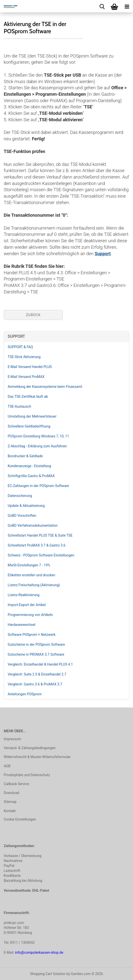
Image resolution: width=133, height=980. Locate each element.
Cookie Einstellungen (20, 819)
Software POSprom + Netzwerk (32, 635)
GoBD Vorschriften (22, 516)
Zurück (33, 315)
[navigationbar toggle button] (127, 6)
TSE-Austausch (19, 406)
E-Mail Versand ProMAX (26, 377)
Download (11, 793)
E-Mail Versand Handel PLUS (30, 367)
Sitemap (10, 802)
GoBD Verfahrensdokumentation (33, 525)
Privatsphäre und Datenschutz (27, 775)
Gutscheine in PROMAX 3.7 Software (36, 654)
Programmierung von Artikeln (30, 615)
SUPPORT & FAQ (20, 347)
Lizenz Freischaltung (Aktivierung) (34, 585)
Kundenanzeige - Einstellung (29, 466)
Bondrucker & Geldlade (25, 456)
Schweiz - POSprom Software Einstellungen (41, 555)
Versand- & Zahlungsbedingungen (30, 748)
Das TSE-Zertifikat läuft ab (28, 397)
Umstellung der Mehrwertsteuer (32, 416)
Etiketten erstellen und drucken (32, 575)
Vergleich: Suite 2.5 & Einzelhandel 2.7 (37, 674)
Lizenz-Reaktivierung (24, 595)
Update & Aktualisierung (26, 506)
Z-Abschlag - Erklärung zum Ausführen (37, 446)
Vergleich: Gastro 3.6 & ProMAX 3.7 (35, 684)
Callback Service (16, 784)
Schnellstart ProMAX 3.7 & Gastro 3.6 (37, 545)
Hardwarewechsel (21, 625)
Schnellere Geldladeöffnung (29, 426)
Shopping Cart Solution (48, 974)
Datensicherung (20, 496)
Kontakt (10, 811)
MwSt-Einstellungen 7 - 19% (29, 565)
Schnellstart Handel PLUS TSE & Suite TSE (40, 535)
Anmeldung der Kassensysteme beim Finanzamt (45, 387)
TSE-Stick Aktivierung (24, 357)
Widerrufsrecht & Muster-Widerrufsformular (37, 757)
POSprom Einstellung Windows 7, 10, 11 (38, 436)
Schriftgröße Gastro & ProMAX (31, 476)
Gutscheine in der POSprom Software (36, 644)
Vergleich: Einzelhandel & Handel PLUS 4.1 (40, 664)
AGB (7, 766)
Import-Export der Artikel (27, 605)
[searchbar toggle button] (102, 6)
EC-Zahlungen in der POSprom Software (38, 486)
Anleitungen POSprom (25, 694)
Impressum (12, 739)
